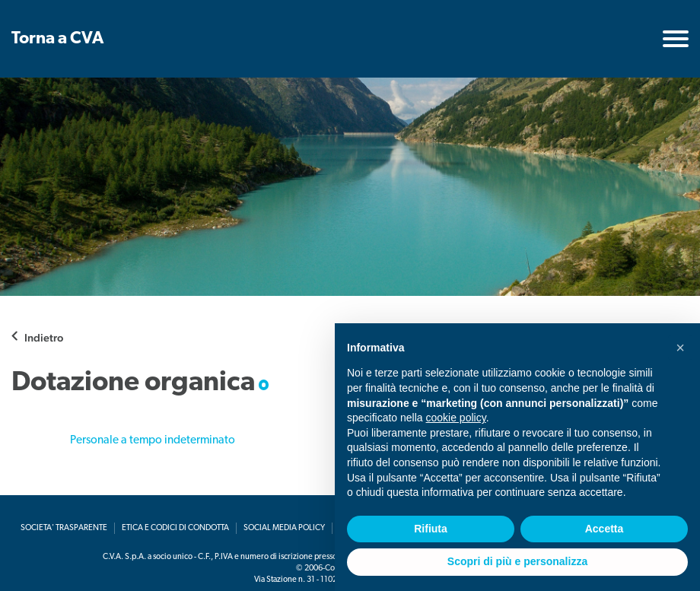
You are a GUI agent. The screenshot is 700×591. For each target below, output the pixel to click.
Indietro (44, 337)
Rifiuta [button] (431, 529)
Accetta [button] (605, 529)
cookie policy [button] (456, 418)
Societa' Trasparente (64, 528)
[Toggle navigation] (676, 39)
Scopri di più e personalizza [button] (517, 561)
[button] (680, 348)
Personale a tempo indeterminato (153, 441)
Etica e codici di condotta (175, 528)
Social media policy (284, 528)
